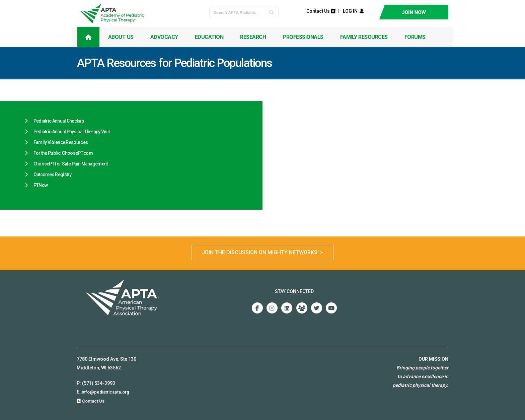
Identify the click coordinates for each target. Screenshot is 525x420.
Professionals (303, 37)
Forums (415, 37)
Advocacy (164, 37)
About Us (121, 37)
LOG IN (352, 11)
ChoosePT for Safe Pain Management (71, 164)
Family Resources (364, 37)
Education (209, 37)
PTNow (41, 185)
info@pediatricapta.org (107, 392)
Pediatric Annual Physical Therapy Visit (72, 132)
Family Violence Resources (61, 142)
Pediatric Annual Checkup (59, 121)
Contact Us (321, 11)
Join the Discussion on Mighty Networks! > (262, 252)
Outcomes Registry (53, 174)
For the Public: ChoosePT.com (63, 153)
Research (253, 37)
